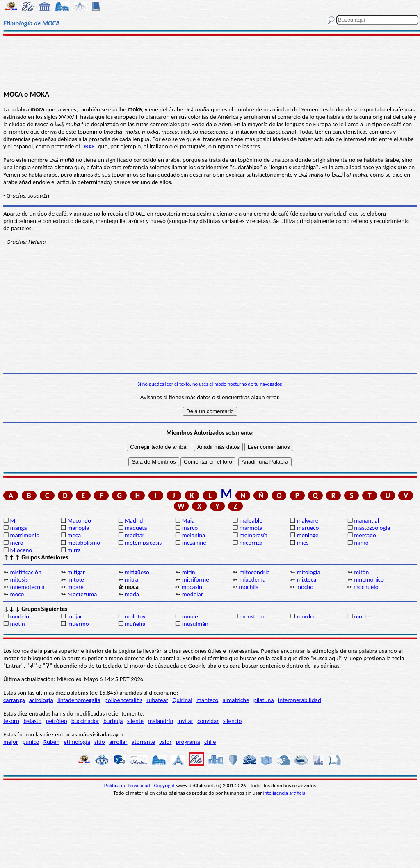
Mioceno (21, 550)
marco (190, 528)
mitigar (76, 572)
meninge (307, 535)
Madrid (134, 520)
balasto (32, 721)
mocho (305, 587)
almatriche (236, 700)
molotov (135, 616)
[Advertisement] (210, 62)
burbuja (113, 721)
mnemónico (369, 579)
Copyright (165, 785)
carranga (14, 700)
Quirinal (182, 700)
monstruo (252, 616)
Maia (188, 520)
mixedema (253, 579)
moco (17, 594)
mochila (249, 587)
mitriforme (196, 579)
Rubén (51, 742)
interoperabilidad (300, 700)
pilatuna (264, 700)
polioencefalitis (123, 700)
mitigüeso (137, 572)
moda (132, 594)
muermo (78, 624)
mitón (361, 572)
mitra (131, 579)
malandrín (160, 721)
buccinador (85, 721)
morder (306, 616)
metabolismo (84, 543)
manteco (207, 700)
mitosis (19, 579)
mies (302, 543)
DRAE (88, 146)
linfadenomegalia (79, 700)
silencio (233, 721)
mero (16, 543)
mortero (364, 616)
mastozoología (372, 528)
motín (17, 624)
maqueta (136, 528)
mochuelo (366, 587)
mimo (361, 543)
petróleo (57, 721)
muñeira (135, 624)
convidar (208, 721)
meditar (135, 535)
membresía (253, 535)
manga (18, 528)
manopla (78, 528)
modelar (193, 594)
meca (74, 535)
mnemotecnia (27, 587)
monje (190, 616)
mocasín (192, 587)
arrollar (118, 742)
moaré (75, 587)
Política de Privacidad (128, 785)
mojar (75, 616)
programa (188, 742)
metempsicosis (143, 543)
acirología (41, 700)
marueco (308, 528)
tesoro (11, 721)
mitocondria (255, 572)
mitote (76, 579)
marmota (251, 528)
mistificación (25, 572)
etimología (77, 742)
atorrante (143, 742)
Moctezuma (82, 594)
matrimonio (25, 535)
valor (165, 742)
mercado (365, 535)
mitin (189, 572)
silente (135, 721)
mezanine (194, 543)
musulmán (195, 624)
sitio (100, 742)
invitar (185, 721)
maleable (251, 520)
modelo (19, 616)
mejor (11, 742)
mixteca (306, 579)
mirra (74, 550)
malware (307, 520)
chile (210, 742)
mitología (308, 572)
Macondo (79, 520)
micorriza (251, 543)
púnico (31, 742)
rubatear (157, 700)
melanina (194, 535)
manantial (366, 520)
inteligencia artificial (285, 793)
